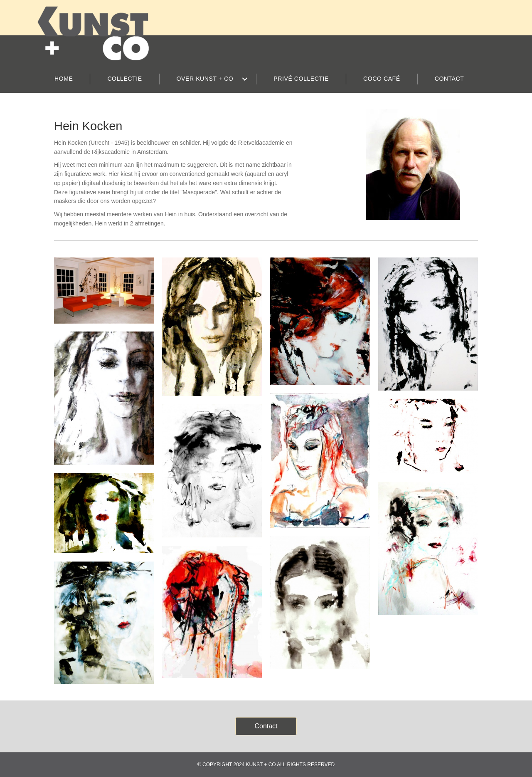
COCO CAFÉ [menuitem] (382, 79)
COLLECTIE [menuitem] (124, 79)
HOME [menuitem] (64, 79)
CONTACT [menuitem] (449, 79)
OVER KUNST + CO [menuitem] (205, 79)
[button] (245, 79)
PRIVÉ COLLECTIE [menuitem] (301, 79)
